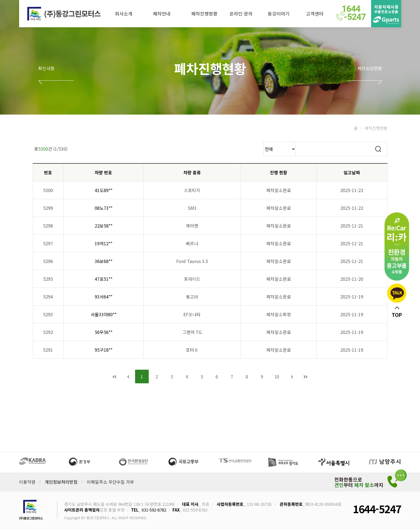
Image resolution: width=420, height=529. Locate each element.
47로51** (104, 279)
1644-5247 (377, 509)
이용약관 (27, 482)
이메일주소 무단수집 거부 (110, 482)
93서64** (104, 297)
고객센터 (315, 14)
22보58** (104, 226)
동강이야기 (279, 14)
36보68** (104, 261)
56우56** (104, 332)
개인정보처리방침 (61, 482)
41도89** (104, 190)
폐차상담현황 (370, 68)
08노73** (104, 208)
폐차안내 (162, 14)
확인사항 (46, 68)
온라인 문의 (241, 14)
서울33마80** (104, 314)
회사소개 (124, 14)
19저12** (104, 243)
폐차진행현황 (204, 14)
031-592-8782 (154, 510)
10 (277, 376)
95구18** (104, 350)
